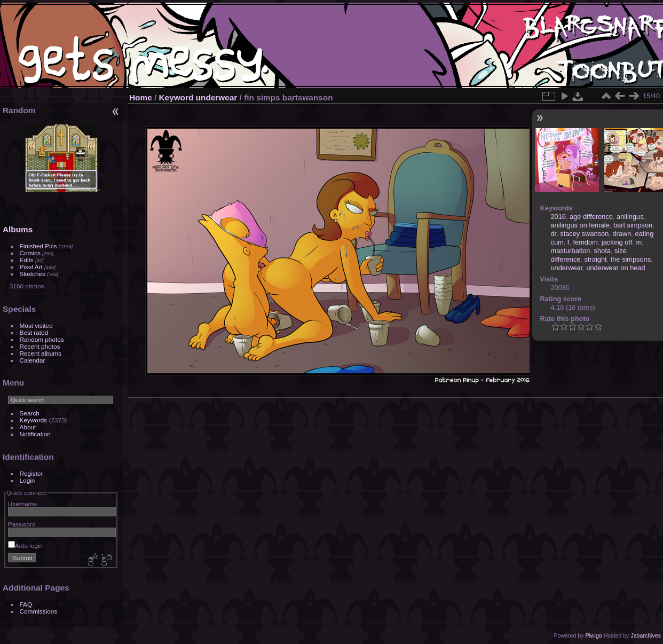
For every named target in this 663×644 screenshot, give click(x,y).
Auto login (25, 545)
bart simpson (633, 225)
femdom (586, 242)
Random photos (42, 339)
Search (30, 413)
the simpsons (631, 259)
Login (27, 480)
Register (31, 473)
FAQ (26, 604)
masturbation (571, 251)
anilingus (630, 217)
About (28, 427)
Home (141, 97)
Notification (35, 434)
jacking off (617, 242)
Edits (27, 260)
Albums (18, 229)
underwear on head (615, 268)
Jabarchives (646, 635)
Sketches (33, 274)
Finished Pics (38, 246)
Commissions (39, 611)
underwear (217, 97)
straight (596, 259)
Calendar (33, 360)
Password (22, 524)
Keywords (34, 420)
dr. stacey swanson (580, 234)
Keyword (176, 97)
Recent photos (40, 346)
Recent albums (41, 353)
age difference (591, 217)
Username (22, 504)
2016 (558, 217)
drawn (622, 234)
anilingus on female (580, 225)
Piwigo (593, 635)
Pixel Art (31, 267)
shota (602, 251)
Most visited (36, 325)
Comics (30, 253)
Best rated (34, 332)
